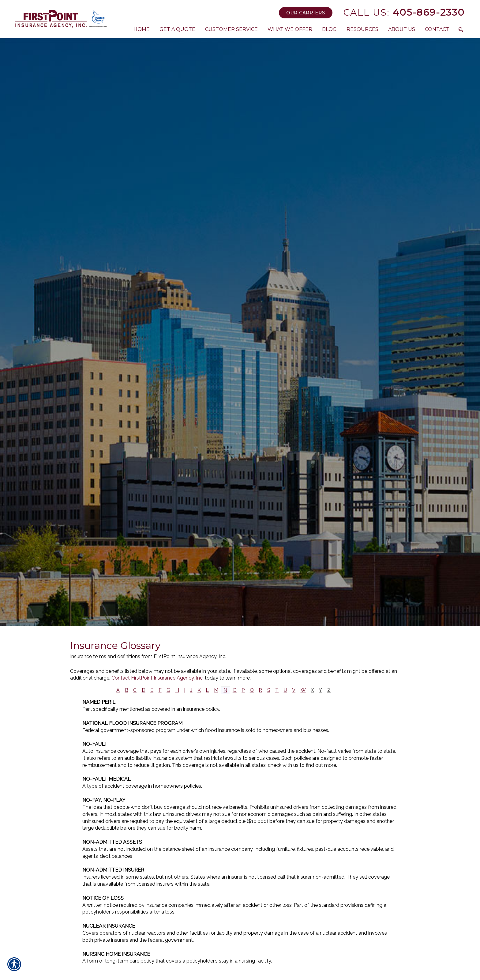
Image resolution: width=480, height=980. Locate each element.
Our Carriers (306, 13)
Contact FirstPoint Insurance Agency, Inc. (157, 678)
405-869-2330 (404, 12)
